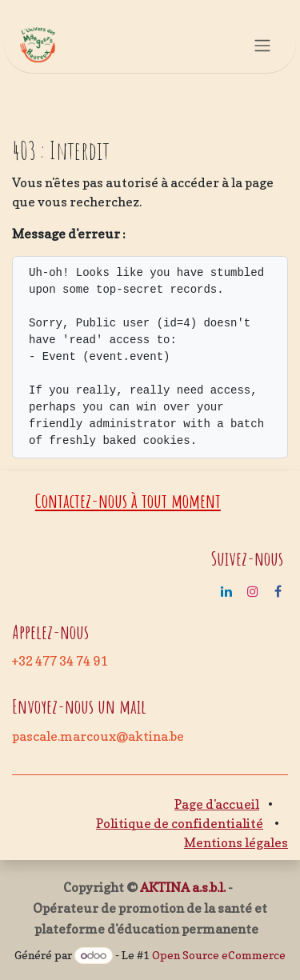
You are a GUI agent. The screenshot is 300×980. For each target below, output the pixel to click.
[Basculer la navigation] (262, 45)
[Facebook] (278, 591)
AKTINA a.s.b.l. (183, 887)
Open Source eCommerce (219, 955)
